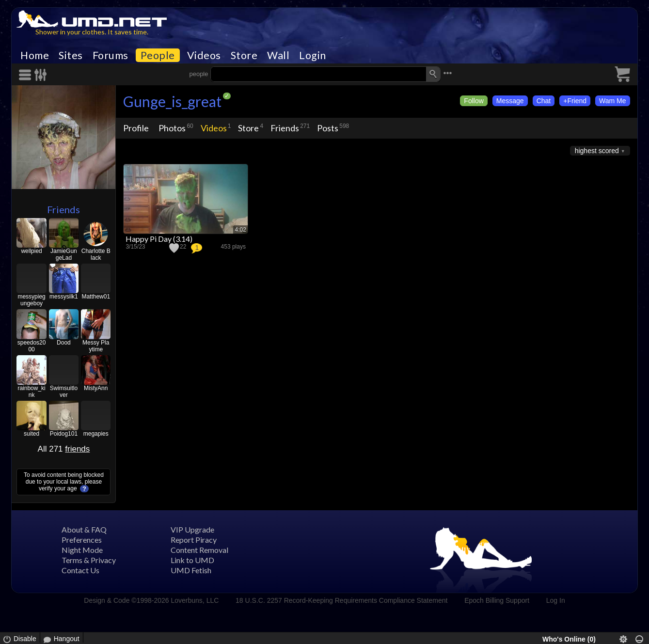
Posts (328, 128)
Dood (64, 343)
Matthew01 (96, 297)
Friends (63, 209)
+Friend (575, 101)
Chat (544, 101)
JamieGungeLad (64, 254)
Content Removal (199, 550)
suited (32, 434)
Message (510, 101)
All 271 (64, 449)
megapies (96, 434)
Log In (556, 600)
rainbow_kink (31, 392)
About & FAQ (84, 529)
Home (35, 55)
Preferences (82, 540)
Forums (111, 55)
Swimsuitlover (64, 392)
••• (447, 73)
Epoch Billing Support (497, 600)
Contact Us (80, 570)
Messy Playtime (96, 346)
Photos (172, 128)
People (158, 55)
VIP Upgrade (192, 529)
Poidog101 (64, 434)
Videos (204, 55)
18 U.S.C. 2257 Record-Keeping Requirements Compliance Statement (341, 600)
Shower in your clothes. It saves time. (92, 32)
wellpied (31, 251)
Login (313, 55)
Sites (71, 55)
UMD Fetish (191, 570)
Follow (474, 101)
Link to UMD (192, 560)
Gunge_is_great (172, 101)
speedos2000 (32, 346)
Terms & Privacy (89, 560)
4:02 (241, 230)
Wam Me (612, 101)
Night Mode (82, 550)
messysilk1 (64, 297)
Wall (278, 55)
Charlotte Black (96, 254)
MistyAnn (96, 388)
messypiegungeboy (31, 300)
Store (244, 55)
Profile (136, 128)
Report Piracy (194, 540)
